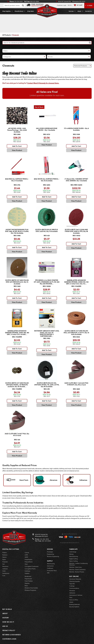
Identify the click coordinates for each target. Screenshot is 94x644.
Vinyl (26, 564)
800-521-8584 (46, 541)
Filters (5, 51)
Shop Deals (31, 11)
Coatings (72, 586)
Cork (4, 576)
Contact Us (88, 11)
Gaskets (27, 573)
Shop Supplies (7, 11)
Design (50, 549)
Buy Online (74, 576)
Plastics (5, 553)
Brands (50, 57)
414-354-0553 (44, 539)
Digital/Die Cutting (11, 549)
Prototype (50, 552)
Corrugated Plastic (30, 569)
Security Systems (74, 607)
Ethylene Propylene (30, 590)
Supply (50, 561)
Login (62, 5)
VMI (48, 573)
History (6, 618)
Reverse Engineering (53, 556)
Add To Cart (17, 146)
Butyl (26, 586)
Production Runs (52, 571)
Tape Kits (72, 584)
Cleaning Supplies (75, 581)
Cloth (4, 571)
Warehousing (51, 564)
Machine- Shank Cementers (77, 569)
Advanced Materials (75, 579)
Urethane (27, 571)
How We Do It (8, 622)
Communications (74, 588)
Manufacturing (74, 556)
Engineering (50, 554)
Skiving (71, 554)
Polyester (5, 562)
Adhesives (72, 593)
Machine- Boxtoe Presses (77, 572)
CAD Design (73, 552)
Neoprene (5, 566)
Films (71, 597)
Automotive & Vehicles (76, 595)
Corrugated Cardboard (32, 566)
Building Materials (74, 604)
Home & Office (74, 600)
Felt (3, 564)
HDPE (26, 557)
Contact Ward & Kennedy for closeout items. (43, 83)
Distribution (50, 566)
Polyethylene (28, 559)
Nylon (4, 559)
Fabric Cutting (73, 561)
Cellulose (5, 569)
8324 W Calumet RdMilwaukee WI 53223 (41, 535)
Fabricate (73, 549)
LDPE (26, 555)
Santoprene (6, 573)
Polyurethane (29, 562)
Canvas (27, 553)
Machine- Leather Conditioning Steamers (78, 564)
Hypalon (27, 583)
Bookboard (28, 576)
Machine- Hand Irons (75, 567)
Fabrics (4, 557)
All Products (7, 35)
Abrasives (72, 591)
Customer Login (9, 639)
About (79, 11)
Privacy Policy (9, 630)
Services (71, 11)
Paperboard (28, 579)
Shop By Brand (19, 11)
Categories (7, 57)
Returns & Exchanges (12, 635)
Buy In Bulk (7, 609)
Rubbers (5, 555)
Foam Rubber (29, 581)
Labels (71, 602)
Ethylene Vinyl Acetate (31, 588)
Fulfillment (50, 568)
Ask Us (70, 5)
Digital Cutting (73, 559)
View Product (17, 150)
